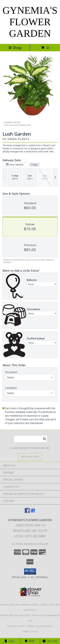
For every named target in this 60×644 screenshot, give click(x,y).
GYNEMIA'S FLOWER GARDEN (30, 22)
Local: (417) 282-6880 (30, 536)
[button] (30, 571)
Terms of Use (30, 632)
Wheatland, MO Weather (15, 615)
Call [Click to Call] (10, 641)
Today (34, 165)
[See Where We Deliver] (30, 457)
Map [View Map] (30, 641)
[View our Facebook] (27, 512)
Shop (15, 48)
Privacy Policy (16, 626)
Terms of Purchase (39, 626)
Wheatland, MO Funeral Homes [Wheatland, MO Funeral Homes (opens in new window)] (19, 605)
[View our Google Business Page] (33, 512)
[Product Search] (31, 439)
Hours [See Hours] (50, 641)
